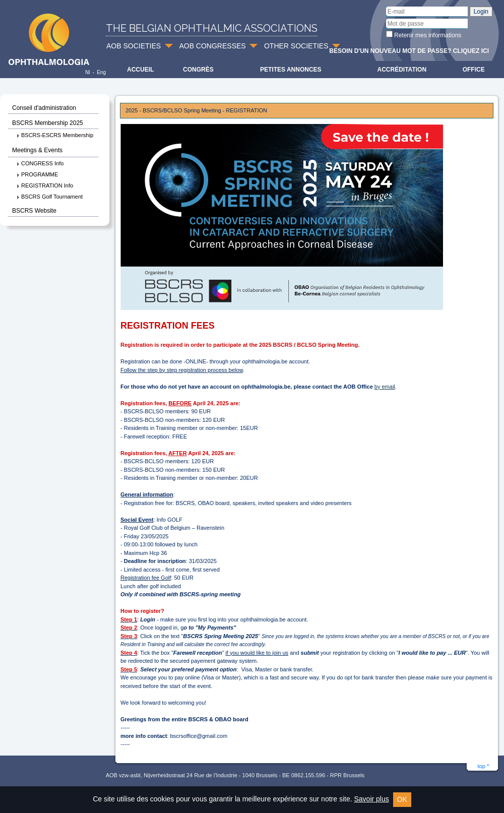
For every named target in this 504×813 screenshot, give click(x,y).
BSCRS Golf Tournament (49, 197)
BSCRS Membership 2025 (48, 123)
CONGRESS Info (40, 163)
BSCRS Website (34, 211)
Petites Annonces (291, 70)
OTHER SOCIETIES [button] (296, 46)
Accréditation (402, 70)
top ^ (483, 766)
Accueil (140, 70)
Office (474, 70)
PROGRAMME (37, 174)
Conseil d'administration (44, 108)
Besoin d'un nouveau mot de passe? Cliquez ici (409, 51)
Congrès (198, 70)
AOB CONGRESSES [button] (212, 46)
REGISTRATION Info (45, 185)
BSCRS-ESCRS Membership (55, 135)
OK (402, 799)
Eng (101, 72)
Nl (87, 72)
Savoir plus (371, 799)
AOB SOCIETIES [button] (134, 46)
